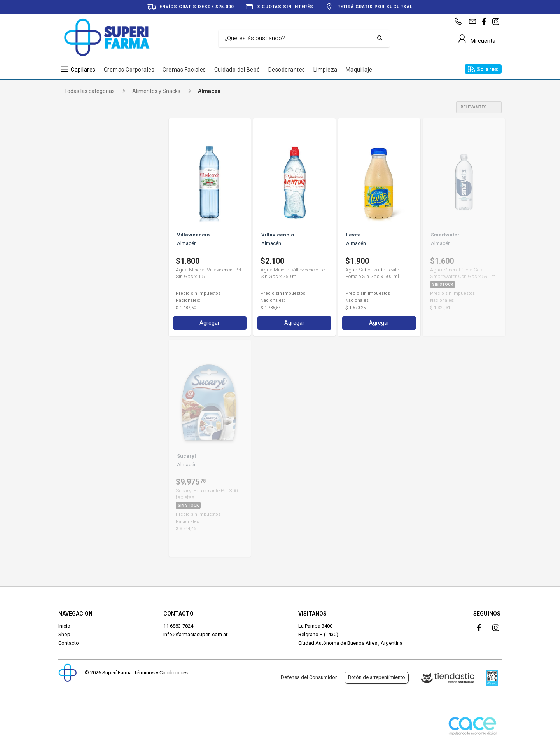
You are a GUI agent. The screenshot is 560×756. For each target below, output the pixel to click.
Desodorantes (287, 70)
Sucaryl (80, 239)
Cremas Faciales (184, 70)
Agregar (210, 322)
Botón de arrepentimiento (377, 677)
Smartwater (86, 226)
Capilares (83, 70)
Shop (64, 634)
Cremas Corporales (129, 70)
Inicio (64, 626)
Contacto (69, 643)
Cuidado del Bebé (237, 70)
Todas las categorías (89, 91)
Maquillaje (359, 70)
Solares (488, 69)
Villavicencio (86, 252)
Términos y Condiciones (161, 673)
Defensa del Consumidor (309, 677)
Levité (78, 213)
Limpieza (325, 70)
